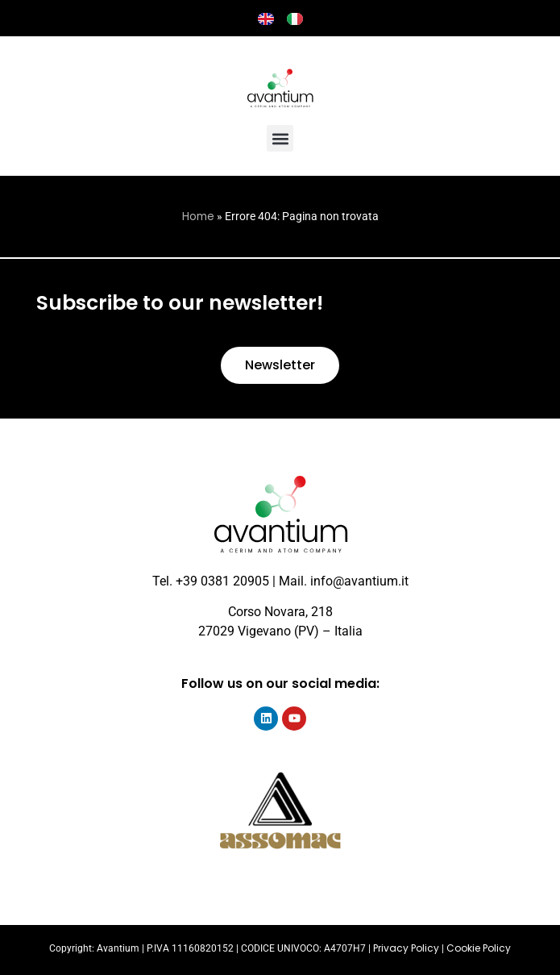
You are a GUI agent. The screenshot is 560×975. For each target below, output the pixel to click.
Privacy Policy (406, 948)
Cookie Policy (479, 948)
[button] (280, 138)
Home (198, 217)
